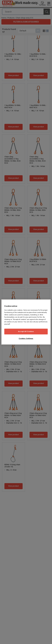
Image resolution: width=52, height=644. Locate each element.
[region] (26, 322)
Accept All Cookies (26, 331)
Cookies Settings (26, 338)
